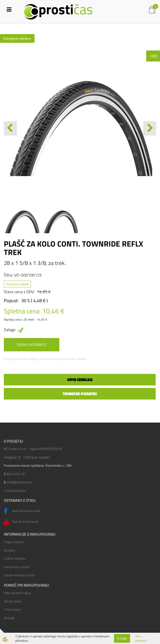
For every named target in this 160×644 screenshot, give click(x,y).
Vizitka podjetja (15, 490)
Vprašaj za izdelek (17, 284)
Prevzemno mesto (17, 567)
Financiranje (12, 609)
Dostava (9, 550)
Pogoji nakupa (14, 542)
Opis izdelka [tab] (80, 380)
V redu (122, 638)
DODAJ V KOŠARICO (32, 345)
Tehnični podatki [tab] (80, 394)
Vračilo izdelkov (15, 558)
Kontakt (9, 618)
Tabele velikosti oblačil (20, 575)
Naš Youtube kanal (21, 522)
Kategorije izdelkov (17, 38)
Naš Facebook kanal (22, 511)
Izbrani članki (13, 601)
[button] (150, 128)
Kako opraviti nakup (17, 593)
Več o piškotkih (141, 638)
